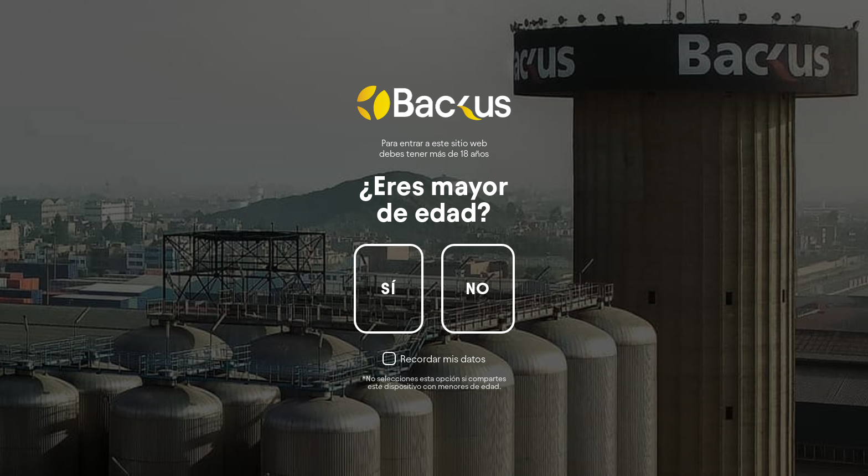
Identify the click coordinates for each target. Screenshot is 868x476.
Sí (388, 288)
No (478, 288)
